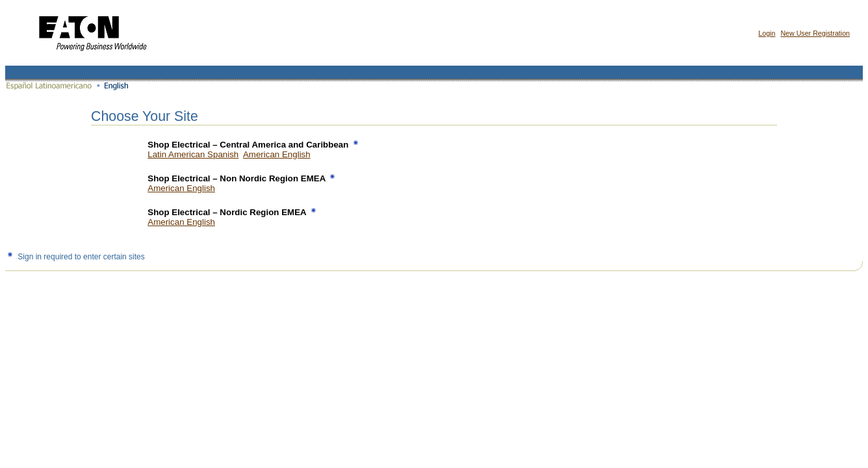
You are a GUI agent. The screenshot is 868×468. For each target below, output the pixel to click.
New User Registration (815, 33)
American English (277, 154)
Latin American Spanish (193, 154)
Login (767, 33)
